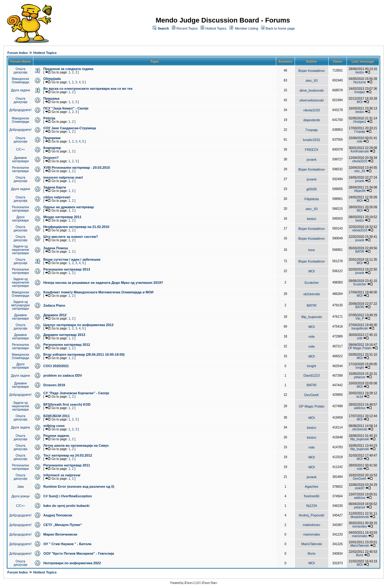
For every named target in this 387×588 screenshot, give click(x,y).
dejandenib (312, 120)
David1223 (312, 375)
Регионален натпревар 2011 (67, 465)
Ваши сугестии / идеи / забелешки (72, 259)
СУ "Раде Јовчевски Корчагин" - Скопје (76, 393)
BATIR (360, 252)
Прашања (51, 98)
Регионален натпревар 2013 (67, 269)
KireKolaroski (360, 151)
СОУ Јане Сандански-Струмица (69, 128)
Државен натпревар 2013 (64, 335)
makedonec (311, 525)
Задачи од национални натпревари (20, 250)
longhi (311, 366)
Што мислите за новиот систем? (71, 237)
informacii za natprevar (62, 475)
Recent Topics (187, 28)
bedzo (360, 72)
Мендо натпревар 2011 (62, 217)
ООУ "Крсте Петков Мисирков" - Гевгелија (79, 553)
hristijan (360, 92)
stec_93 (312, 81)
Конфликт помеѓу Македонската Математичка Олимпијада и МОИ (98, 292)
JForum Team (209, 583)
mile (360, 141)
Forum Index (18, 53)
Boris (311, 553)
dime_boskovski (312, 90)
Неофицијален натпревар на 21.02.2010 (76, 227)
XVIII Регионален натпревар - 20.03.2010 (76, 168)
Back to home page (280, 28)
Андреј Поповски (58, 515)
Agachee (311, 487)
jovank (312, 159)
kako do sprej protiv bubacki (66, 506)
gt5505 (312, 189)
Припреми (52, 138)
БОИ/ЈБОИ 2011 (56, 416)
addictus (360, 408)
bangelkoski (360, 328)
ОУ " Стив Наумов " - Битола (67, 544)
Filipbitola (312, 199)
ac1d (360, 397)
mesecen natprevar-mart (63, 177)
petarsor (360, 377)
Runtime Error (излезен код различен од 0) (79, 487)
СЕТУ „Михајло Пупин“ (63, 525)
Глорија (311, 130)
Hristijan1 (360, 122)
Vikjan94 (360, 191)
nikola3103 (311, 110)
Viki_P (360, 319)
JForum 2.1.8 (191, 583)
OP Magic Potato (360, 348)
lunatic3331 (312, 140)
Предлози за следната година (68, 69)
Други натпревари (20, 219)
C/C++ (21, 149)
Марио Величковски (60, 534)
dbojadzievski (360, 517)
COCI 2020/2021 (56, 366)
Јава (21, 487)
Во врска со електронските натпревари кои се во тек (88, 89)
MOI (360, 102)
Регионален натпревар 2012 (67, 345)
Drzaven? (51, 158)
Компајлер (52, 148)
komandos (360, 526)
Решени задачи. (56, 436)
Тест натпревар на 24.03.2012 (68, 455)
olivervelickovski (311, 100)
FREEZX (311, 150)
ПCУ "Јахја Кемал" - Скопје (66, 108)
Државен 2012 (55, 315)
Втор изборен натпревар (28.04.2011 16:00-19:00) (84, 354)
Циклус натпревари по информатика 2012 (78, 325)
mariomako (312, 534)
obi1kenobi (311, 294)
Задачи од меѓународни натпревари (20, 305)
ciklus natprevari (57, 197)
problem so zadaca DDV (63, 375)
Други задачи (21, 90)
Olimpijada (52, 79)
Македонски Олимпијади (20, 81)
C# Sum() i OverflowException (67, 496)
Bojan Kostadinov (312, 71)
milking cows (54, 426)
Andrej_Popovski (312, 515)
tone (311, 250)
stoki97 (360, 488)
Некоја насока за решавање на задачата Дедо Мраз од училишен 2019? (103, 283)
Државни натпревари (20, 159)
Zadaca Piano (54, 305)
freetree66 (312, 496)
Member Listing (247, 28)
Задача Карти (55, 187)
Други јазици (20, 496)
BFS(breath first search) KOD (67, 404)
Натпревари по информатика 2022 (72, 563)
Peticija (49, 118)
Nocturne (360, 82)
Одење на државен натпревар (68, 207)
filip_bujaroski (311, 317)
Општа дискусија (20, 71)
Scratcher (311, 283)
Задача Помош (56, 248)
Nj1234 (311, 506)
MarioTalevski (311, 544)
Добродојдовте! (20, 110)
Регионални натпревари (21, 169)
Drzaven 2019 (54, 385)
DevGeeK (312, 395)
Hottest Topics (216, 28)
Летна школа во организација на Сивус (76, 445)
